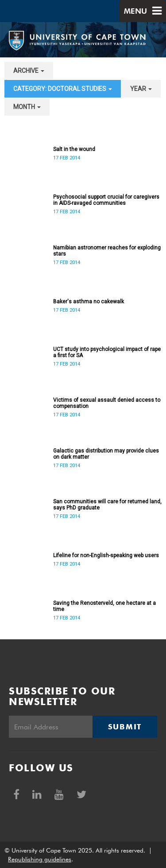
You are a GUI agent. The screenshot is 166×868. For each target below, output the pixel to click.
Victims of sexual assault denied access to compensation (107, 403)
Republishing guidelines (40, 859)
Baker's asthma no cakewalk (89, 302)
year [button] (141, 89)
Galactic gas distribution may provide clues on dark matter (106, 454)
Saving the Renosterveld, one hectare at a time (104, 606)
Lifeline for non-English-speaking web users (106, 555)
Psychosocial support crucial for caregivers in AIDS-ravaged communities (106, 200)
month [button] (27, 107)
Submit (125, 727)
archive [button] (29, 71)
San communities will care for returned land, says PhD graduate (107, 505)
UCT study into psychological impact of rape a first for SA (107, 352)
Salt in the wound (74, 149)
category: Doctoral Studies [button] (63, 89)
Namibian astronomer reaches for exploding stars (107, 251)
